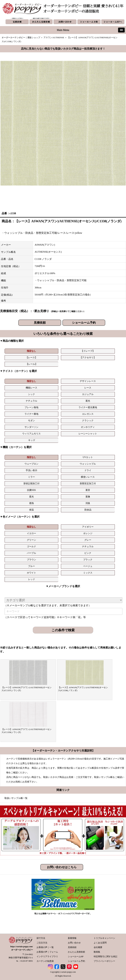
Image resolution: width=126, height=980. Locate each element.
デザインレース (88, 381)
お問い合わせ (74, 943)
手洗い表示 (31, 470)
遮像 (88, 497)
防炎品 (88, 510)
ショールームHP (76, 956)
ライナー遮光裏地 (88, 407)
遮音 (88, 490)
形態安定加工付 (88, 484)
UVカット (88, 457)
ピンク (88, 553)
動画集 (97, 952)
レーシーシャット (88, 434)
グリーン (31, 540)
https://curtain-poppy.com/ (22, 947)
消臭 (88, 503)
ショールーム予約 (84, 323)
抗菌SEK (31, 490)
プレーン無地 (31, 407)
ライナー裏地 (31, 414)
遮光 (88, 401)
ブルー (31, 566)
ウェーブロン (31, 464)
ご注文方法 (42, 943)
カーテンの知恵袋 (45, 961)
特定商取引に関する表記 (105, 956)
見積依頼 (40, 323)
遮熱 (31, 503)
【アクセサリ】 (88, 358)
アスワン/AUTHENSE (54, 37)
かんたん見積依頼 (76, 952)
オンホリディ (88, 427)
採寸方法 (41, 938)
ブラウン (31, 560)
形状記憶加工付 (31, 484)
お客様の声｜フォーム (47, 952)
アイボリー (88, 527)
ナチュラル (31, 401)
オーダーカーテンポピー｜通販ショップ (21, 37)
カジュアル (88, 394)
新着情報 (72, 938)
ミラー (31, 477)
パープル (31, 553)
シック (31, 394)
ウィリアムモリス (31, 434)
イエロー (31, 533)
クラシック (88, 421)
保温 (31, 510)
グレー (88, 540)
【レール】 (32, 364)
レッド (32, 579)
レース (88, 388)
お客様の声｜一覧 (45, 947)
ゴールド (31, 547)
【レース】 (31, 358)
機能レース (31, 388)
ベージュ (88, 566)
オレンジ (88, 533)
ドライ (88, 470)
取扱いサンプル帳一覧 (16, 798)
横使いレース (88, 477)
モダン (31, 421)
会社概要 (98, 947)
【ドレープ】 (88, 351)
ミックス (88, 573)
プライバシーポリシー (104, 961)
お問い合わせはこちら (62, 867)
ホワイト (31, 573)
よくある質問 (100, 943)
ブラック (88, 560)
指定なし (31, 351)
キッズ (32, 440)
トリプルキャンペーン (104, 938)
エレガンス (88, 414)
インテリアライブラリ (47, 956)
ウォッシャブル (88, 464)
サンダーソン (31, 427)
